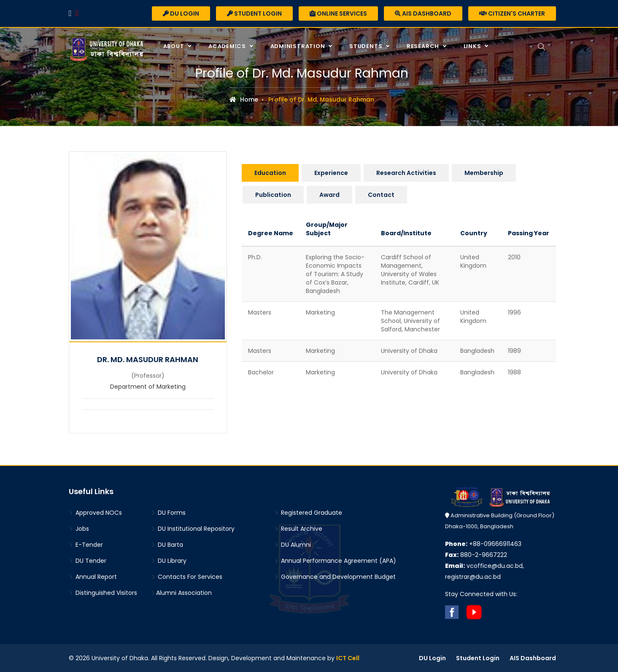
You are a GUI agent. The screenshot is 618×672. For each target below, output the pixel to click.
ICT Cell (348, 658)
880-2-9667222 (476, 555)
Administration (299, 46)
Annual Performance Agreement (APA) (335, 561)
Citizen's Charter (512, 13)
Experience (331, 173)
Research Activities (406, 173)
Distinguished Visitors (103, 593)
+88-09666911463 (483, 544)
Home (244, 99)
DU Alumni (293, 545)
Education (270, 173)
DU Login (181, 13)
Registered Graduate (308, 513)
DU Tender (88, 561)
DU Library (169, 561)
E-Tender (86, 545)
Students (367, 46)
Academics (228, 46)
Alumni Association (181, 593)
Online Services (338, 13)
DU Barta (167, 545)
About (175, 46)
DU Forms (168, 513)
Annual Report (93, 577)
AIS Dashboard (423, 13)
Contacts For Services (187, 577)
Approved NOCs (95, 513)
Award (329, 195)
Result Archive (298, 529)
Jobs (79, 529)
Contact (381, 195)
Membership (484, 173)
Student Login (254, 13)
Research (424, 46)
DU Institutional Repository (193, 529)
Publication (273, 195)
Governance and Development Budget (335, 577)
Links (473, 46)
